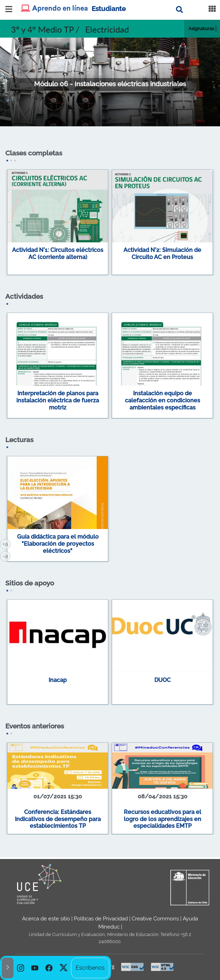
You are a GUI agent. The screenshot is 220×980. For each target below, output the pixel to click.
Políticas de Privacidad (101, 919)
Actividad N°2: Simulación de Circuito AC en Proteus (162, 254)
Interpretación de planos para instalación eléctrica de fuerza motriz (58, 400)
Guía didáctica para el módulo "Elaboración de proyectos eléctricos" (58, 544)
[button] (8, 968)
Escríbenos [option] (90, 968)
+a (7, 544)
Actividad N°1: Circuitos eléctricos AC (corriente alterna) (58, 254)
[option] (21, 968)
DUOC (163, 680)
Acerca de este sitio (46, 919)
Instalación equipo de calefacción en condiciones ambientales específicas (163, 400)
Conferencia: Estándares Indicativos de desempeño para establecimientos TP (58, 819)
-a (7, 556)
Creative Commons (155, 919)
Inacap (58, 680)
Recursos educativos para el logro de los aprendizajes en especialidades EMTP (163, 819)
